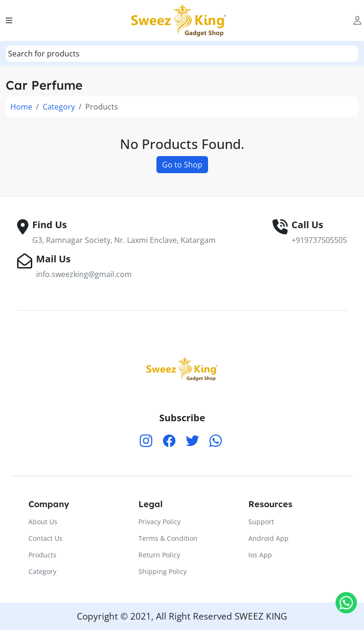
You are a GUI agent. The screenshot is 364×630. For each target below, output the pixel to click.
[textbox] (44, 54)
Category (59, 107)
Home (21, 107)
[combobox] (182, 54)
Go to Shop (182, 165)
